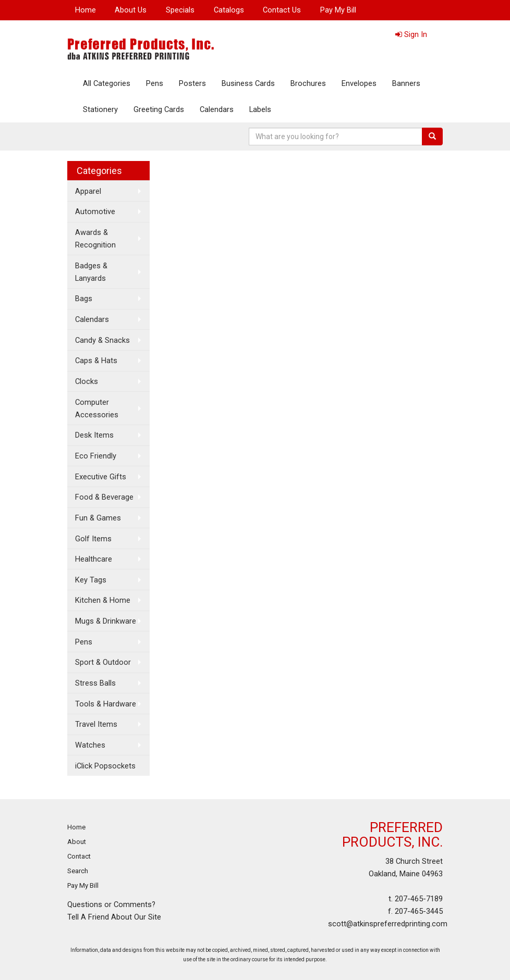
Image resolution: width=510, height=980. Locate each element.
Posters (192, 83)
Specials (180, 10)
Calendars (217, 109)
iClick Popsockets (105, 766)
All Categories (107, 83)
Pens (155, 83)
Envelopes (359, 83)
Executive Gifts (101, 477)
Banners (406, 83)
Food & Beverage (104, 497)
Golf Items (93, 539)
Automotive (95, 212)
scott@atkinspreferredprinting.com (388, 924)
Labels (260, 109)
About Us (131, 10)
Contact (79, 856)
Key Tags (91, 580)
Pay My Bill (338, 10)
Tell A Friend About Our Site (114, 917)
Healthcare (94, 559)
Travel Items (96, 724)
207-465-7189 (419, 899)
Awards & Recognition (95, 239)
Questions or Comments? (111, 904)
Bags (84, 299)
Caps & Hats (96, 361)
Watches (90, 745)
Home (86, 10)
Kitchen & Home (103, 600)
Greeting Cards (159, 109)
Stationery (100, 109)
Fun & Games (98, 518)
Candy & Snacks (102, 340)
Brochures (308, 83)
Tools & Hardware (106, 704)
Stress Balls (95, 683)
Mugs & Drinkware (106, 621)
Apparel (88, 191)
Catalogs (229, 10)
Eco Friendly (96, 456)
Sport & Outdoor (103, 662)
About (77, 842)
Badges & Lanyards (91, 272)
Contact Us (282, 10)
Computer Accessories (97, 408)
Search (78, 871)
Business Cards (248, 83)
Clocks (87, 381)
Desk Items (94, 435)
